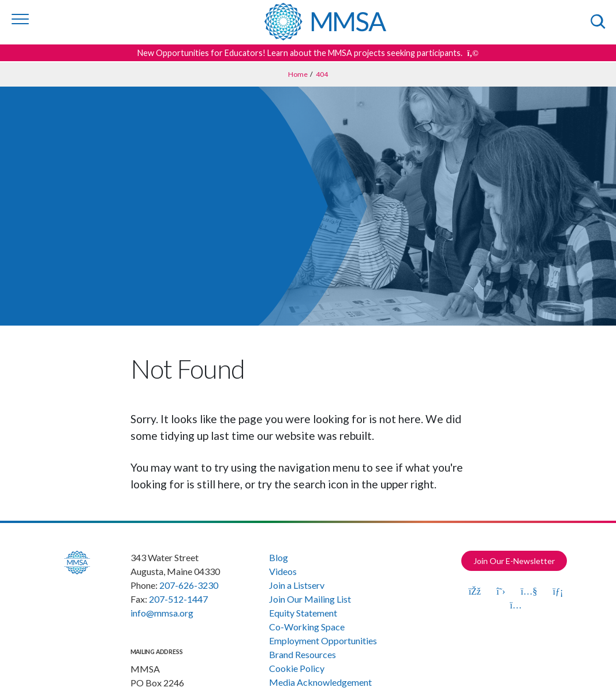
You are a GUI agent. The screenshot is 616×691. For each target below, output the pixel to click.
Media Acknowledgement (320, 682)
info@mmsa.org (162, 613)
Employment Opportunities (323, 640)
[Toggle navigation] (20, 19)
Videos (283, 571)
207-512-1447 (178, 599)
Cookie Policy (297, 668)
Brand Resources (303, 654)
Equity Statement (303, 613)
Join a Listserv (297, 585)
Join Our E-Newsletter (514, 561)
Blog (279, 557)
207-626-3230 (189, 585)
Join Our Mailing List (310, 599)
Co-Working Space (307, 627)
